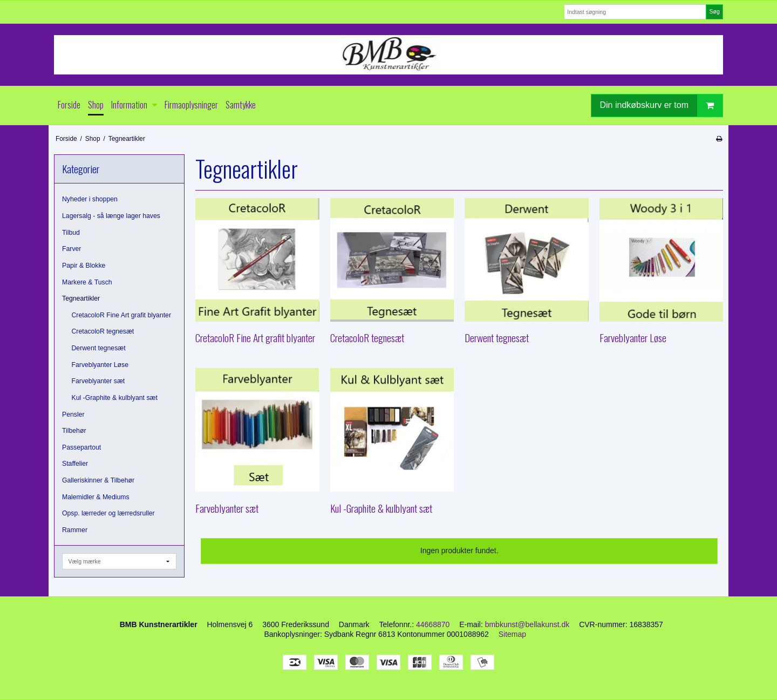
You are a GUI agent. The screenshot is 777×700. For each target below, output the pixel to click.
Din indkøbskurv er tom (662, 106)
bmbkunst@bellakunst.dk (527, 624)
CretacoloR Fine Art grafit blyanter (122, 315)
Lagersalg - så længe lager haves (111, 216)
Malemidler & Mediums (96, 497)
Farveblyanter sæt (98, 381)
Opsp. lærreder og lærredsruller (108, 513)
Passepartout (81, 447)
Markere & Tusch (87, 282)
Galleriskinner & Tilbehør (98, 480)
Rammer (75, 530)
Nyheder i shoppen (90, 199)
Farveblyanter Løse (100, 365)
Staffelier (75, 464)
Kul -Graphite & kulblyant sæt (115, 398)
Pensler (73, 414)
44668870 (433, 624)
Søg (714, 11)
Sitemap (512, 634)
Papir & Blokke (84, 266)
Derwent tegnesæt (99, 348)
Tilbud (71, 233)
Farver (71, 249)
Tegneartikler (81, 298)
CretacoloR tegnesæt (103, 331)
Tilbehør (74, 431)
